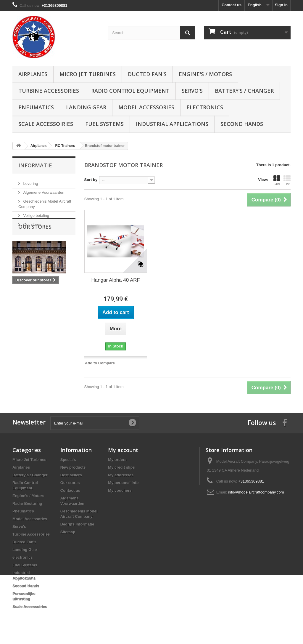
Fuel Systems (104, 124)
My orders (117, 460)
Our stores (32, 222)
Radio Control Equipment (130, 91)
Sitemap (68, 532)
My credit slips (121, 467)
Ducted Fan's (147, 74)
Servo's (192, 91)
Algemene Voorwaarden (43, 190)
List (287, 180)
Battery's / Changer (244, 91)
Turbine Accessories (49, 91)
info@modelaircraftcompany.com (256, 492)
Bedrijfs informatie (77, 524)
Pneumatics (36, 107)
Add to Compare (100, 363)
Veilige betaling (36, 213)
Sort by (91, 180)
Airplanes (33, 74)
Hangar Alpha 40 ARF (116, 280)
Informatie (35, 165)
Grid (277, 180)
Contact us (232, 5)
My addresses (121, 475)
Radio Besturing (27, 503)
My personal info (123, 483)
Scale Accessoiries (46, 124)
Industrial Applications (172, 124)
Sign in (281, 5)
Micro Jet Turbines (88, 74)
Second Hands (242, 124)
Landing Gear (86, 107)
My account (123, 450)
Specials (68, 460)
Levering (30, 181)
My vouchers (120, 490)
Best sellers (71, 475)
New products (73, 467)
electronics (205, 107)
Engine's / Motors (205, 74)
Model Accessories (146, 107)
